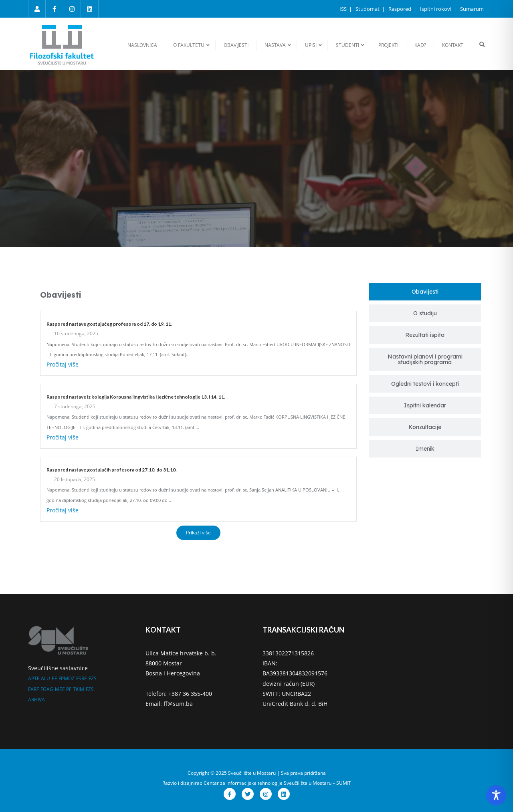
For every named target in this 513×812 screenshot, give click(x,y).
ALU (45, 678)
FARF (33, 689)
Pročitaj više (63, 364)
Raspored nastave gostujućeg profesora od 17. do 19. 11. (109, 324)
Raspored (400, 9)
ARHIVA (36, 700)
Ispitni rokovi (436, 9)
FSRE (82, 678)
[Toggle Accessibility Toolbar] (496, 795)
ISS (344, 9)
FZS (93, 678)
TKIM (79, 689)
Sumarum (472, 9)
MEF (60, 689)
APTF (34, 678)
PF (69, 689)
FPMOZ (67, 678)
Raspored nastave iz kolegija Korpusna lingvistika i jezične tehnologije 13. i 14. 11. (136, 397)
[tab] (425, 292)
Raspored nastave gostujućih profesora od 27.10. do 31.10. (112, 470)
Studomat (368, 9)
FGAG (47, 689)
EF (54, 678)
